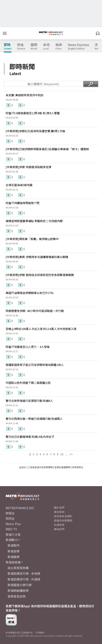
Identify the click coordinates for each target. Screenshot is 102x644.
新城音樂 (14, 551)
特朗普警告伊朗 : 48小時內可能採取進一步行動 (35, 311)
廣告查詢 (59, 512)
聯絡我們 (59, 529)
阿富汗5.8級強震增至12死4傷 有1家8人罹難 (33, 113)
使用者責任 (78, 467)
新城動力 (12, 540)
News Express (78, 46)
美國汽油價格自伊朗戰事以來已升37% (30, 293)
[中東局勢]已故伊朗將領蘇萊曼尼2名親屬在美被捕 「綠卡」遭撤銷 (47, 149)
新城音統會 (13, 562)
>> (71, 454)
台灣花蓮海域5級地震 (19, 185)
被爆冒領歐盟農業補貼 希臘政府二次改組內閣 (34, 221)
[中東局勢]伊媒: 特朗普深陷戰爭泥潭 (28, 167)
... (66, 454)
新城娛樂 (14, 557)
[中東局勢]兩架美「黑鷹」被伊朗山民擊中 (32, 239)
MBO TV (11, 529)
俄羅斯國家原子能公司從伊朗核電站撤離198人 (35, 365)
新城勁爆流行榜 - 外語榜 (24, 579)
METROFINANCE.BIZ (20, 508)
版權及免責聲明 (63, 520)
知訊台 (10, 518)
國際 (34, 46)
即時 (8, 46)
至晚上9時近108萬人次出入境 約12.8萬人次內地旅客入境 (41, 329)
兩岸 (59, 46)
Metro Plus (13, 524)
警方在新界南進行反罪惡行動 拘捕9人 (29, 401)
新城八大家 (13, 534)
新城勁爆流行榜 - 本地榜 (24, 573)
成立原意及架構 (18, 568)
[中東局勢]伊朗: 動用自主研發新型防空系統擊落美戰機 (40, 275)
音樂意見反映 (17, 596)
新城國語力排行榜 (20, 585)
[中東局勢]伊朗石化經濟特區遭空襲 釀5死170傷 (35, 131)
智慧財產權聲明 (62, 467)
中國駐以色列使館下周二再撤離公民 (28, 383)
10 (62, 454)
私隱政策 (59, 525)
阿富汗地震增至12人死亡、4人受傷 (28, 347)
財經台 (10, 513)
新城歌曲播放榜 (18, 590)
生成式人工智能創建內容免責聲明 (36, 467)
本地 (46, 46)
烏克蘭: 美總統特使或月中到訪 (25, 95)
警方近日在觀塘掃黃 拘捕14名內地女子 (30, 437)
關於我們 (59, 507)
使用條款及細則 (63, 516)
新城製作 (14, 545)
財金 (21, 46)
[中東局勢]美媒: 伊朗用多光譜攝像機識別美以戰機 (37, 257)
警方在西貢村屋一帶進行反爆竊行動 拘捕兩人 (34, 419)
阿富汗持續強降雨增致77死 (23, 203)
